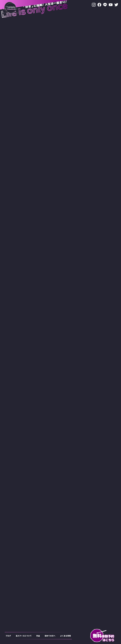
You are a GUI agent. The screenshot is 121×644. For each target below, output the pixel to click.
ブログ (8, 636)
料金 (38, 636)
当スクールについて (24, 636)
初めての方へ (50, 636)
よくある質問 (65, 636)
